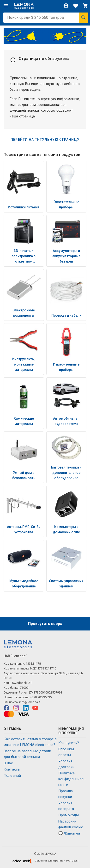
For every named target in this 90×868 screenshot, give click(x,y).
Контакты (12, 769)
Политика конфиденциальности (72, 779)
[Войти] (66, 6)
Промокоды (69, 815)
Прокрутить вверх (45, 624)
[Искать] (84, 18)
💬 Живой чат (70, 833)
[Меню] (6, 6)
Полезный (12, 776)
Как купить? (69, 743)
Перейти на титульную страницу (45, 140)
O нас (8, 763)
